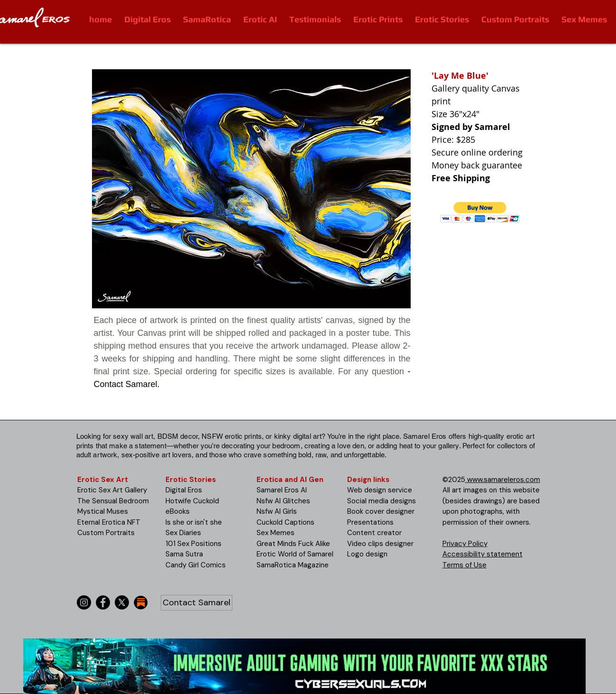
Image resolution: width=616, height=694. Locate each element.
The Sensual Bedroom (113, 501)
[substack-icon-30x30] (141, 602)
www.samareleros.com (503, 480)
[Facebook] (103, 602)
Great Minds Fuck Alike (293, 544)
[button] (480, 212)
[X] (122, 602)
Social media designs (382, 501)
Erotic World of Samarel (295, 554)
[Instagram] (84, 602)
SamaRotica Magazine (293, 565)
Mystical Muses (103, 511)
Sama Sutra (184, 554)
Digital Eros (184, 490)
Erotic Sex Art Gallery (112, 490)
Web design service (380, 490)
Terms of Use (464, 565)
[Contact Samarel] (197, 603)
